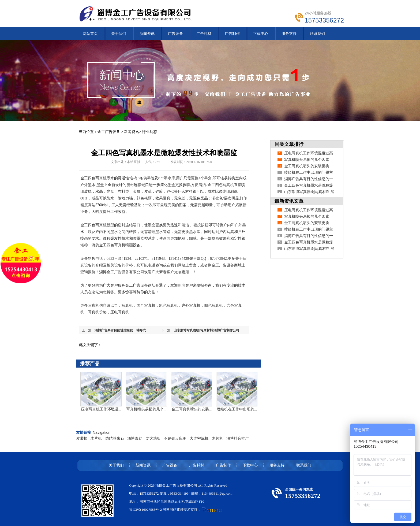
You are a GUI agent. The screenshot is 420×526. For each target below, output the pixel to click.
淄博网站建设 (173, 510)
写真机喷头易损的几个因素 (307, 160)
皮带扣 (82, 438)
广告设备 (170, 465)
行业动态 (149, 132)
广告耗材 (197, 465)
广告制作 (223, 465)
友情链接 (84, 432)
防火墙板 (153, 438)
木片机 (96, 438)
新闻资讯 (132, 132)
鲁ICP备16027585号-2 (145, 510)
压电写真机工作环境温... (101, 409)
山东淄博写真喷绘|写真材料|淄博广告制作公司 (206, 330)
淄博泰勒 (135, 438)
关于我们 (116, 465)
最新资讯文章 (289, 201)
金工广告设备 (109, 132)
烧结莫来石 (115, 438)
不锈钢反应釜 (175, 438)
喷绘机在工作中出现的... (237, 409)
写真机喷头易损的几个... (146, 409)
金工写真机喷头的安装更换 (307, 166)
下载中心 (250, 465)
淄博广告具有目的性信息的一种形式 (120, 330)
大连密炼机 (199, 438)
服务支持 (277, 465)
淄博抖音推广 (238, 438)
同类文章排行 (289, 144)
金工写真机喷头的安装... (192, 409)
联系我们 (304, 465)
